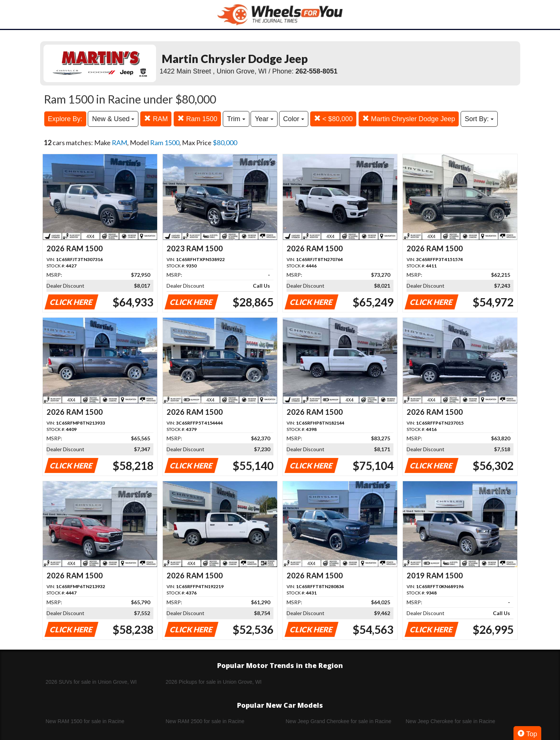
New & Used (113, 119)
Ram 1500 (197, 119)
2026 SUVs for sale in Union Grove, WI (91, 682)
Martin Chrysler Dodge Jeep (409, 119)
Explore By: (65, 119)
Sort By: (479, 119)
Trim (236, 119)
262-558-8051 (317, 71)
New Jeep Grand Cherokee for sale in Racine (339, 721)
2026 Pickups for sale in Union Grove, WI (214, 682)
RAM (156, 119)
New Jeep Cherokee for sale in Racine (451, 721)
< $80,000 (333, 119)
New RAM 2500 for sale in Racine (205, 721)
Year (264, 119)
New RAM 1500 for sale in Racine (85, 721)
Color (294, 119)
